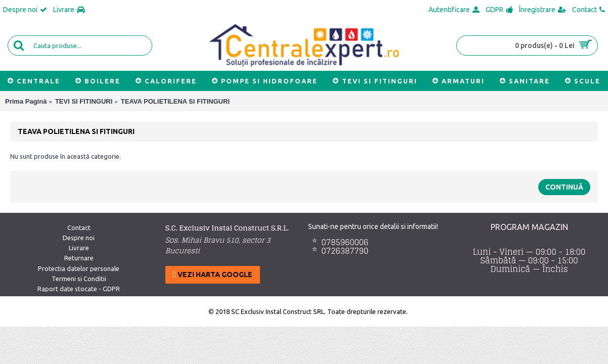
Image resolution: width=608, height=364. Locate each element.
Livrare (79, 248)
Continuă (564, 187)
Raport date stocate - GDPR (79, 289)
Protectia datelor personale (79, 268)
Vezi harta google (213, 275)
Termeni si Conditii (79, 279)
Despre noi (79, 238)
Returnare (79, 258)
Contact (79, 227)
